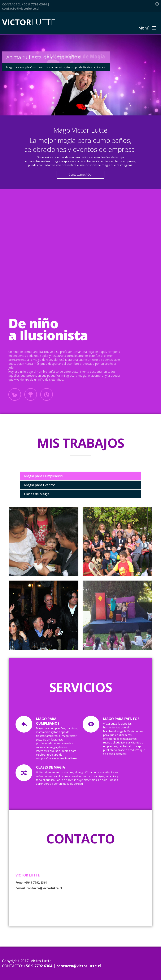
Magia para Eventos (40, 485)
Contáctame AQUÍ (80, 175)
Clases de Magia (37, 494)
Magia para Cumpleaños (43, 476)
